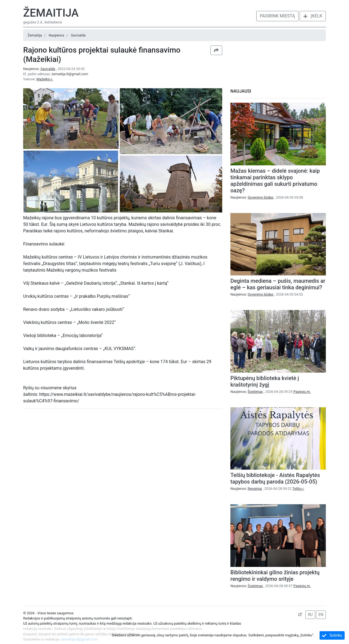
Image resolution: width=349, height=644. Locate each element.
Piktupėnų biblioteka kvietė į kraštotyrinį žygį (265, 381)
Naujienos (56, 35)
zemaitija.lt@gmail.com (70, 74)
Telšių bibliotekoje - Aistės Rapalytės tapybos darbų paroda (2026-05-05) (275, 478)
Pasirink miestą (277, 16)
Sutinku (332, 635)
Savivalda (78, 35)
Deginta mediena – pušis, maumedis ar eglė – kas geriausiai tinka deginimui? (278, 284)
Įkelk (313, 16)
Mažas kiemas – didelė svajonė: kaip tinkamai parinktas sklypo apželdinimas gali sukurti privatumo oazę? (275, 181)
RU (310, 615)
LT (300, 615)
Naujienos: (40, 69)
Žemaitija (51, 13)
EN (321, 615)
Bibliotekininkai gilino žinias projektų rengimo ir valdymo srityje (275, 576)
